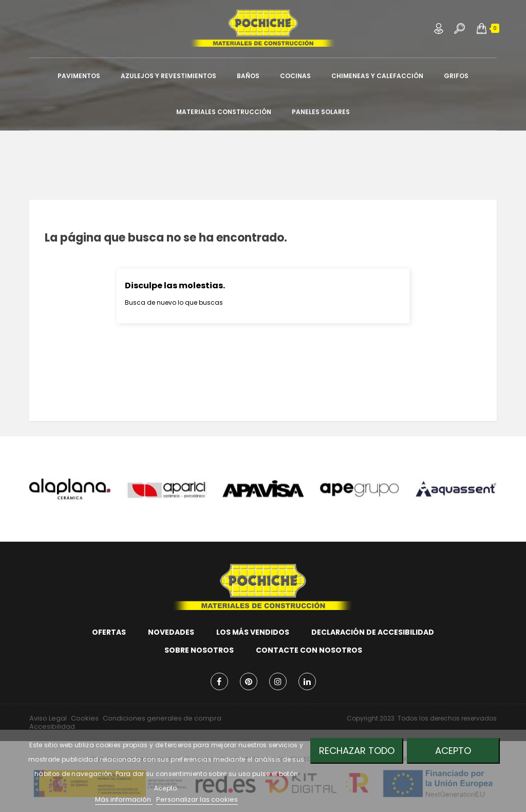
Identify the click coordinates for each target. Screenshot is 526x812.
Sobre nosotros (199, 650)
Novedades (171, 632)
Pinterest (249, 681)
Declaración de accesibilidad (373, 632)
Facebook (219, 681)
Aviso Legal (48, 718)
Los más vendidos (253, 632)
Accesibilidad (52, 726)
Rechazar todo (357, 751)
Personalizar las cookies (197, 799)
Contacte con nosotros (309, 650)
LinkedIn (307, 681)
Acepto (453, 751)
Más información (124, 799)
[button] (482, 28)
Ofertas (109, 632)
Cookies (85, 718)
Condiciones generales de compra (162, 718)
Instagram (278, 681)
